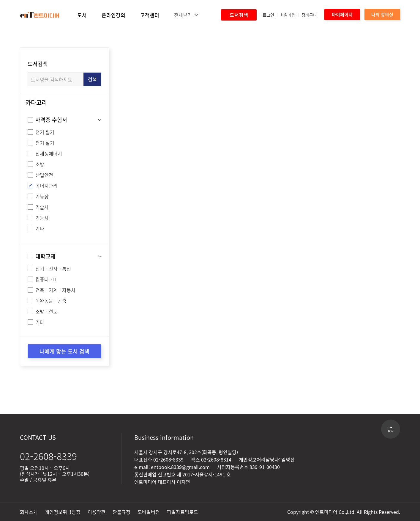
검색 (92, 79)
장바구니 (309, 15)
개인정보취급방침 (63, 512)
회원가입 (288, 15)
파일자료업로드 (183, 512)
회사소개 (29, 512)
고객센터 (150, 15)
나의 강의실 (382, 15)
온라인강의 (113, 15)
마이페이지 (342, 15)
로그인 (268, 15)
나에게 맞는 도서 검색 (64, 351)
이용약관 (97, 512)
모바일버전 (149, 512)
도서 (82, 15)
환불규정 (121, 512)
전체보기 (183, 15)
